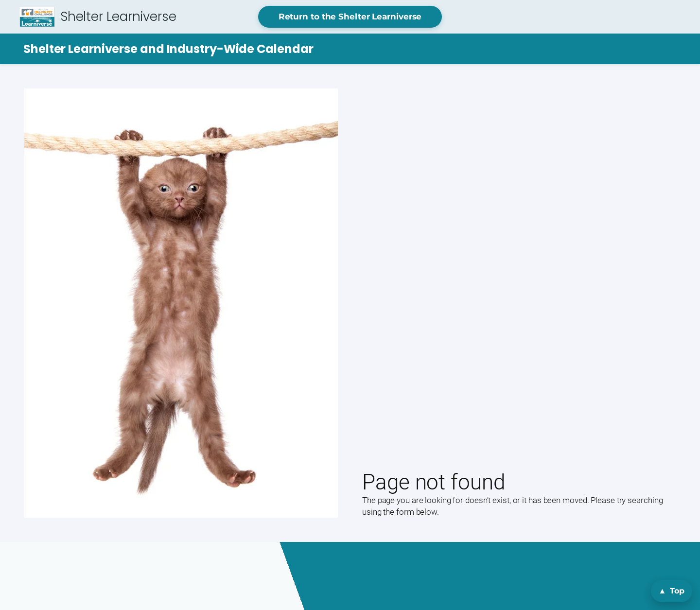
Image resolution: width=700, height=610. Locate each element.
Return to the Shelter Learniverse (350, 17)
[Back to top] (672, 591)
